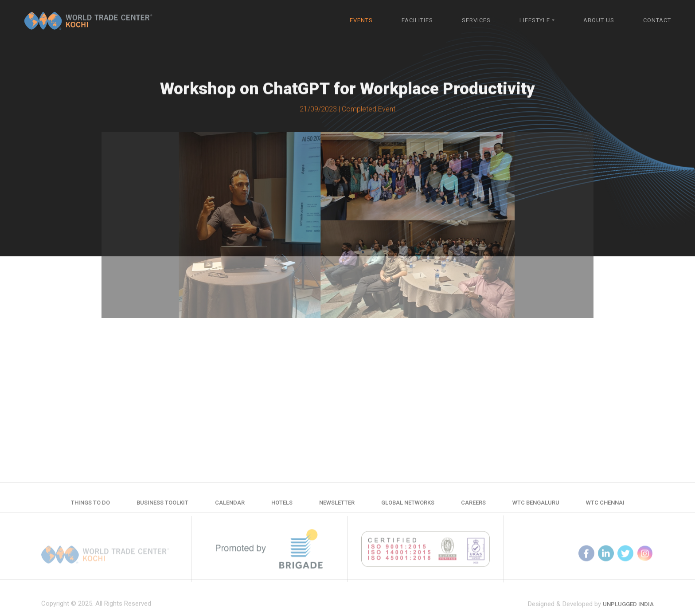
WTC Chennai (605, 506)
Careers (473, 506)
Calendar (230, 506)
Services (476, 20)
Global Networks (408, 506)
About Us (599, 20)
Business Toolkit (162, 506)
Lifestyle (535, 20)
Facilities (417, 20)
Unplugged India (628, 611)
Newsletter (337, 506)
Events (361, 20)
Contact (657, 20)
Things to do (90, 506)
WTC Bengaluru (536, 506)
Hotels (282, 506)
